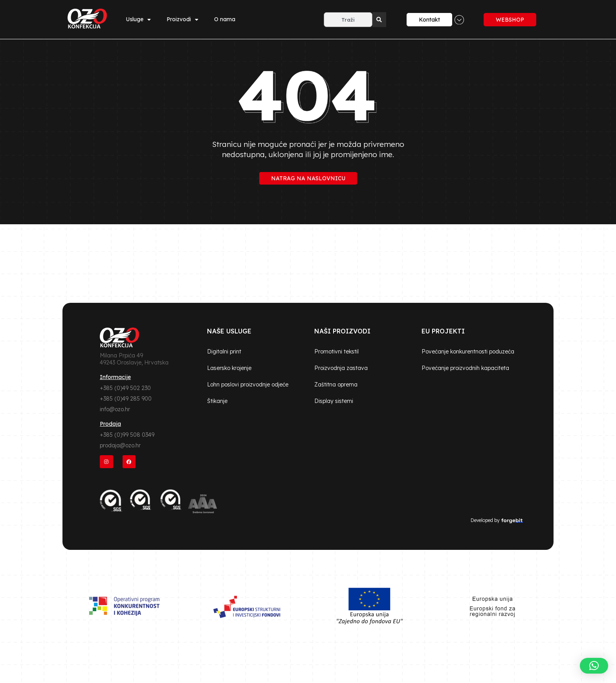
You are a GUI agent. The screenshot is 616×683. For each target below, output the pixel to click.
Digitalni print (224, 352)
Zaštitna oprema (336, 385)
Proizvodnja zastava (341, 368)
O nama (225, 19)
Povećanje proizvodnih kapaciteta (465, 368)
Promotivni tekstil (336, 352)
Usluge (138, 20)
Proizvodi (182, 20)
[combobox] (348, 20)
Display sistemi (334, 401)
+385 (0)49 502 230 (125, 388)
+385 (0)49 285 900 (126, 399)
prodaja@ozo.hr (120, 445)
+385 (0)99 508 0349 (127, 435)
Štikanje (217, 401)
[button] (594, 666)
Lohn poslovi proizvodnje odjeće (248, 385)
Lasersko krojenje (229, 368)
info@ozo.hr (115, 409)
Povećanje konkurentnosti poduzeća (468, 352)
